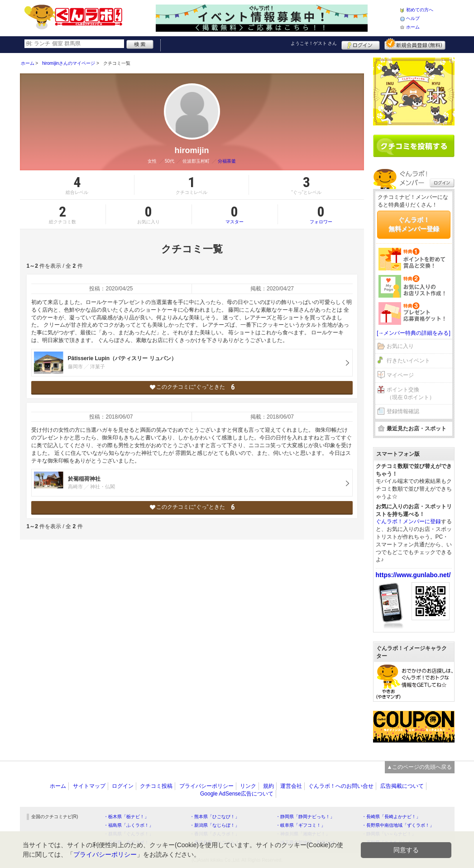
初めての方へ (420, 10)
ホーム (413, 27)
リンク (248, 786)
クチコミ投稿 (156, 786)
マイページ (400, 375)
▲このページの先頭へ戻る (420, 767)
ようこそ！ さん (314, 43)
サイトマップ (89, 786)
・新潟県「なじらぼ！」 (215, 825)
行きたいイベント (408, 361)
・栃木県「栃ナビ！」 (126, 817)
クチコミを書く (414, 146)
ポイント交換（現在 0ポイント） (411, 393)
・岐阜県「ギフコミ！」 (301, 825)
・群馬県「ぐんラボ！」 (129, 834)
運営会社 (291, 786)
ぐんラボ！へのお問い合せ (341, 786)
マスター (235, 214)
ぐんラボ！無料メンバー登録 (414, 224)
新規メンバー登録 (415, 44)
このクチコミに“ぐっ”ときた (192, 387)
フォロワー (321, 214)
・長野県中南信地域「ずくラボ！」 (398, 825)
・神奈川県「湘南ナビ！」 (303, 834)
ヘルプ (413, 18)
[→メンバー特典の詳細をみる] (414, 333)
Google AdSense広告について (237, 794)
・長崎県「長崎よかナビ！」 (391, 817)
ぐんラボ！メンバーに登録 (408, 521)
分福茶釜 (227, 161)
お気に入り (400, 346)
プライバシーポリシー (206, 786)
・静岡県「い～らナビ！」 (389, 834)
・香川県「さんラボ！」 (215, 834)
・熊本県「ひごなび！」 (215, 817)
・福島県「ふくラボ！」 (129, 825)
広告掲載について (402, 786)
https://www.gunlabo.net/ (413, 575)
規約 (268, 786)
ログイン (361, 44)
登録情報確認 (403, 411)
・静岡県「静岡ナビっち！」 (305, 817)
